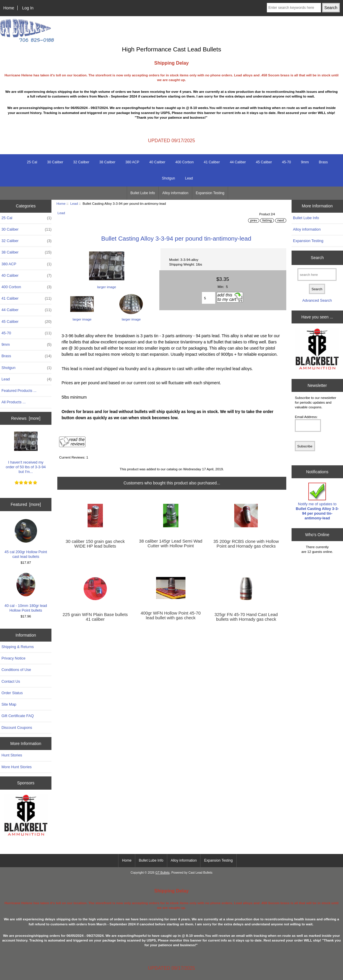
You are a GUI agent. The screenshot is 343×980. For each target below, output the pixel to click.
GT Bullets (163, 873)
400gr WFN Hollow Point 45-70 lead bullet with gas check (170, 615)
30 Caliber (55, 162)
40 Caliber (157, 162)
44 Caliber (238, 162)
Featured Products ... (19, 391)
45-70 (286, 162)
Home (9, 8)
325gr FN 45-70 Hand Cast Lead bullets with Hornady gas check (246, 617)
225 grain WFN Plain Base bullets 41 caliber (95, 617)
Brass (323, 162)
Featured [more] (26, 504)
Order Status (12, 693)
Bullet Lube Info (143, 193)
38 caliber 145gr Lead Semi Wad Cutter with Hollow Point (171, 543)
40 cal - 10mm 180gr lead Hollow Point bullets (26, 593)
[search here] (317, 275)
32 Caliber (81, 162)
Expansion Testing (210, 193)
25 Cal (32, 162)
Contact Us (11, 681)
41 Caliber (212, 162)
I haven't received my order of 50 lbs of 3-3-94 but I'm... (26, 452)
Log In (28, 8)
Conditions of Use (16, 670)
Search (317, 258)
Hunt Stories (12, 755)
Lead (74, 203)
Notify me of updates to (317, 501)
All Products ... (14, 402)
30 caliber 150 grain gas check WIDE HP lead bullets (95, 544)
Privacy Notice (13, 658)
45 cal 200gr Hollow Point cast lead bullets (26, 539)
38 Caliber (107, 162)
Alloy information (175, 193)
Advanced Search (317, 300)
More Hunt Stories (17, 767)
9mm (305, 162)
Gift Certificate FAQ (18, 716)
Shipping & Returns (18, 647)
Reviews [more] (26, 418)
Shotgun (169, 178)
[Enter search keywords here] (294, 8)
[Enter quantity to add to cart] (209, 298)
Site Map (9, 704)
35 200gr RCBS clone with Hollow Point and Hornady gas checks (246, 544)
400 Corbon (184, 162)
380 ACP (132, 162)
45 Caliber (264, 162)
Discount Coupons (17, 728)
